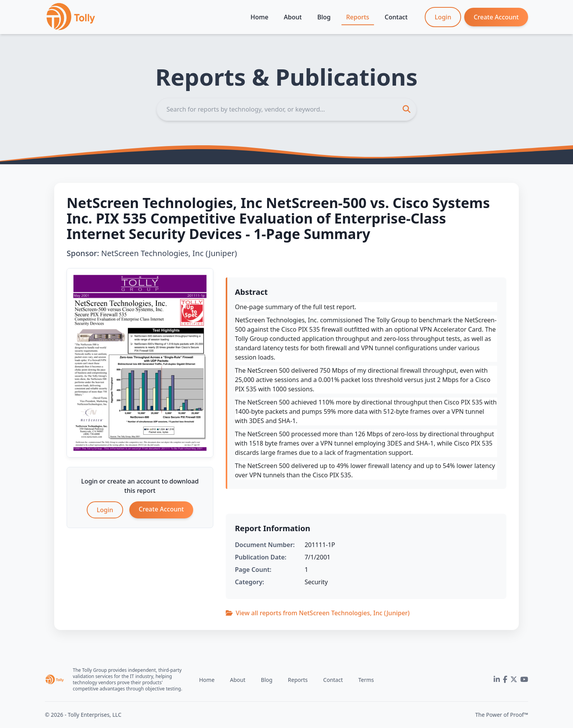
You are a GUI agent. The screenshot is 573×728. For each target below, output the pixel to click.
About (293, 17)
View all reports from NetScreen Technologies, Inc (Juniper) (318, 613)
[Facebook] (505, 680)
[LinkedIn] (497, 680)
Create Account (496, 17)
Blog (324, 17)
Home (259, 17)
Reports (358, 17)
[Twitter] (514, 680)
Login (443, 17)
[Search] (286, 109)
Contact (396, 17)
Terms (366, 680)
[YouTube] (524, 680)
